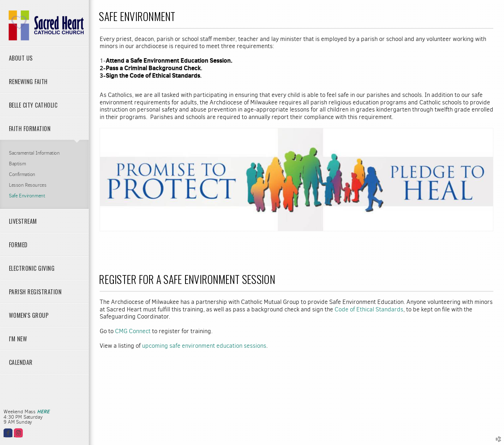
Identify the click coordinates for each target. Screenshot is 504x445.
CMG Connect (133, 331)
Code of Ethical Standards (369, 309)
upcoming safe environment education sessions (204, 346)
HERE (43, 412)
